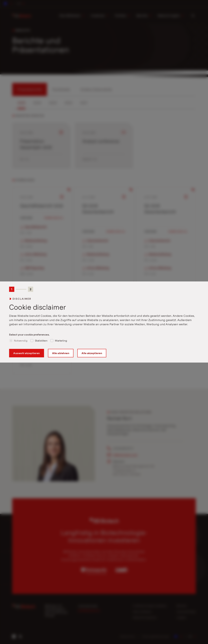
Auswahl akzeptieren (27, 353)
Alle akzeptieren (92, 353)
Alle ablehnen (61, 353)
